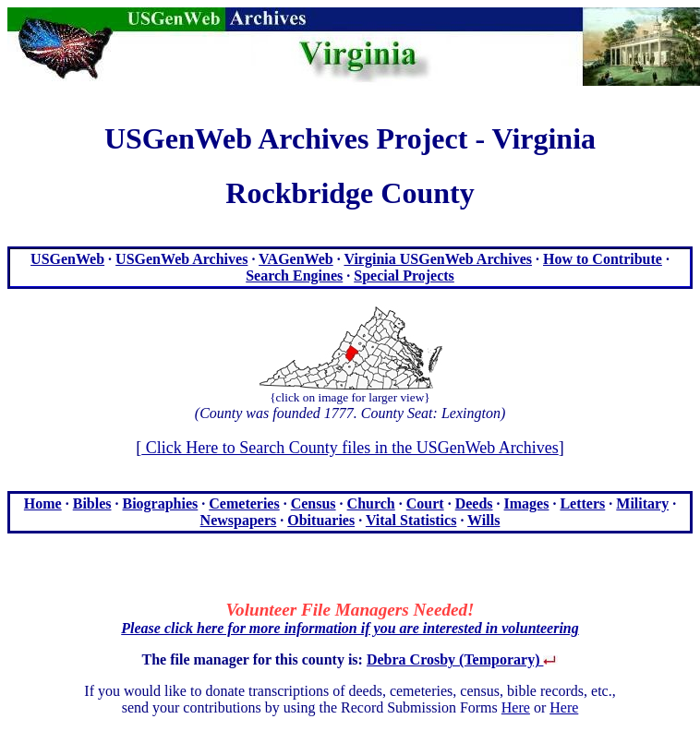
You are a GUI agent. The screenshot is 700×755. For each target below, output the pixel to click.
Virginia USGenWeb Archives (438, 259)
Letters (582, 503)
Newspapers (239, 520)
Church (371, 503)
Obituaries (321, 520)
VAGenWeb (296, 259)
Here (516, 707)
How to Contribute (603, 259)
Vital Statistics (411, 520)
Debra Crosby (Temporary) (463, 659)
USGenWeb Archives (181, 259)
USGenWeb (67, 259)
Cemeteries (244, 503)
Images (527, 503)
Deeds (474, 503)
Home (43, 503)
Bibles (92, 503)
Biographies (161, 503)
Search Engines (294, 276)
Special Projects (404, 276)
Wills (483, 520)
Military (642, 503)
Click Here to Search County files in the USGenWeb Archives (350, 448)
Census (314, 503)
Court (425, 503)
